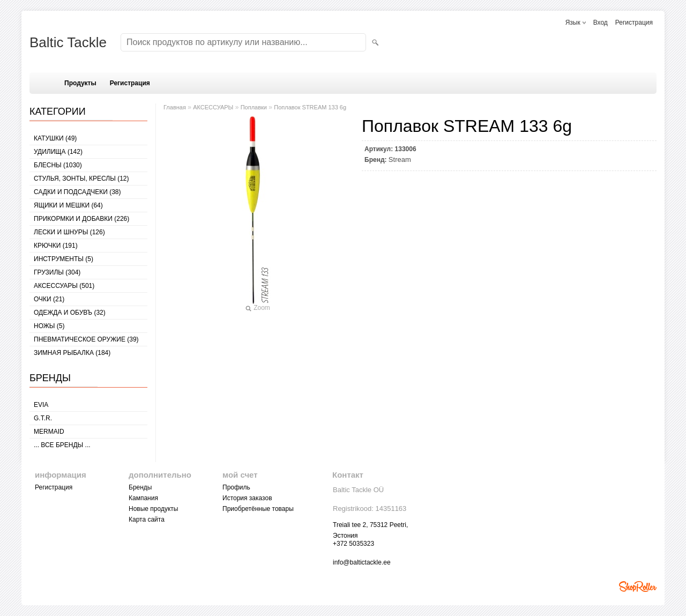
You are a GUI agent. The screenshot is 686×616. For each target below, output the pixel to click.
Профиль (236, 487)
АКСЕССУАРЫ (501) (64, 286)
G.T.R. (43, 418)
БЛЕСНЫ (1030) (58, 165)
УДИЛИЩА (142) (58, 152)
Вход (601, 23)
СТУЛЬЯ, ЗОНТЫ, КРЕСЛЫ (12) (81, 179)
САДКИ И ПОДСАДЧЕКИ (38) (77, 192)
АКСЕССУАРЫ (213, 107)
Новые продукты (153, 509)
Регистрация (634, 23)
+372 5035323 (353, 544)
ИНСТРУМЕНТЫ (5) (64, 259)
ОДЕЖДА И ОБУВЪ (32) (70, 313)
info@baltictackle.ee (362, 562)
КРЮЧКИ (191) (56, 246)
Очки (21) (49, 299)
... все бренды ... (62, 445)
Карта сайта (147, 519)
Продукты (80, 83)
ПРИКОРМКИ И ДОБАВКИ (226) (81, 219)
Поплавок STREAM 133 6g (310, 107)
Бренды (140, 487)
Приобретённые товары (258, 509)
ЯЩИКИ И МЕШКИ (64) (68, 205)
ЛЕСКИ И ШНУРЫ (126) (69, 232)
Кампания (143, 498)
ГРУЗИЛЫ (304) (57, 272)
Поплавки (254, 107)
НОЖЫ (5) (49, 326)
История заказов (247, 498)
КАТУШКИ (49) (55, 138)
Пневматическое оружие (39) (86, 339)
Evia (41, 405)
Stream (400, 159)
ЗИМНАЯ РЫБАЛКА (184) (72, 353)
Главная (175, 107)
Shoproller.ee (638, 587)
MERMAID (49, 432)
